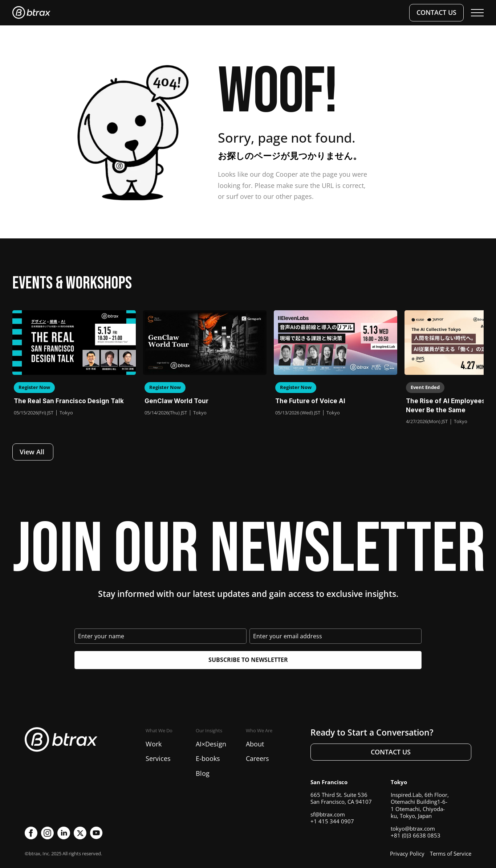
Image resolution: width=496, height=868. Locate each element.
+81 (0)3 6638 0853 (416, 835)
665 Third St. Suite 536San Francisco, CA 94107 (341, 798)
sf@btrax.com (328, 814)
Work (154, 744)
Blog (203, 773)
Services (158, 758)
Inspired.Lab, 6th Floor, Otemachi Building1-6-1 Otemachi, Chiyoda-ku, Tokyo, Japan (420, 805)
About (255, 744)
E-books (208, 758)
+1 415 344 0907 (332, 821)
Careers (257, 758)
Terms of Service (451, 853)
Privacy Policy (407, 853)
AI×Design (211, 744)
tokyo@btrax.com (413, 828)
